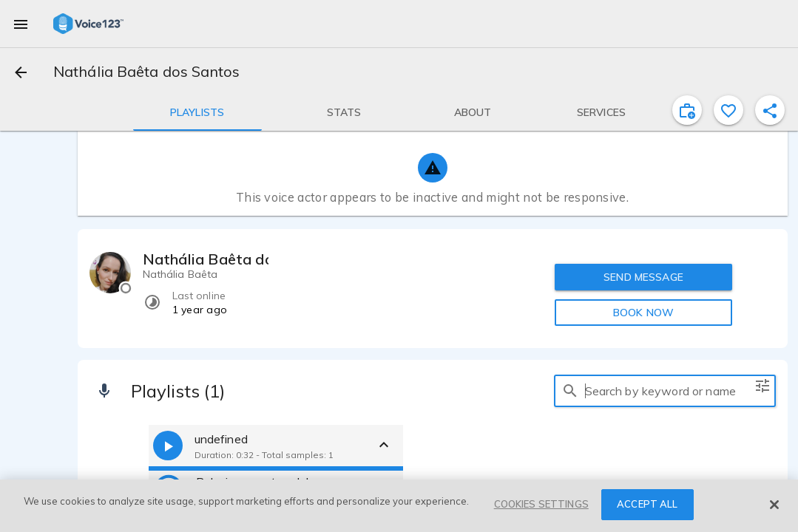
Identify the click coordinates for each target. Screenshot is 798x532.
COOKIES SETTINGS (541, 504)
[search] (570, 391)
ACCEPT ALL (647, 504)
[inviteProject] (687, 110)
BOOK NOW (643, 313)
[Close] (774, 505)
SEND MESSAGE (643, 277)
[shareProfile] (770, 110)
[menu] (21, 24)
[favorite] (728, 110)
